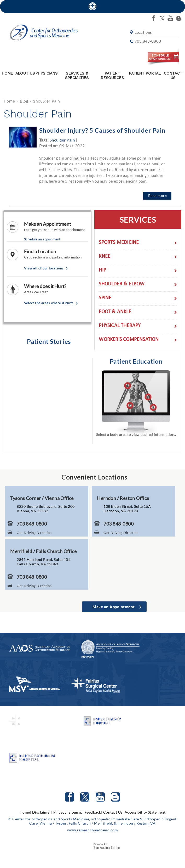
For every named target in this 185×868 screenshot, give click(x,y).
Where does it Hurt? (45, 286)
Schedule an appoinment (42, 239)
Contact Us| (114, 812)
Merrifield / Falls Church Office (43, 551)
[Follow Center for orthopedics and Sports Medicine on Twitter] (85, 797)
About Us (25, 73)
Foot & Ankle (115, 312)
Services (138, 219)
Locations (143, 33)
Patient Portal (145, 73)
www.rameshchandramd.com (93, 830)
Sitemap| (76, 812)
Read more (158, 196)
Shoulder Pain (62, 140)
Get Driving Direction (34, 533)
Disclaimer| (42, 812)
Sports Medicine (119, 243)
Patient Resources (112, 75)
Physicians (47, 73)
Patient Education (136, 361)
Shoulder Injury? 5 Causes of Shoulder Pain (102, 130)
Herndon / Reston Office (123, 498)
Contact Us (173, 75)
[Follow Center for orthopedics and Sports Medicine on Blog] (179, 18)
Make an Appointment (48, 224)
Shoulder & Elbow (122, 284)
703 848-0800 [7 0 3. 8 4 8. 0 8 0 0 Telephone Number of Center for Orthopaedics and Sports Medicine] (32, 524)
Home (7, 73)
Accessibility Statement (145, 812)
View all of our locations (44, 268)
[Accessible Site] (92, 6)
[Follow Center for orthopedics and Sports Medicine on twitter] (162, 18)
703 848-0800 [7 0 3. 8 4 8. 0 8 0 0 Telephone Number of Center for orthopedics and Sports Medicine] (147, 41)
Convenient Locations (94, 477)
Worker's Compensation (129, 340)
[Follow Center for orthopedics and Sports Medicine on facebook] (154, 18)
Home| (25, 812)
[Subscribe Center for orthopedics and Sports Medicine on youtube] (170, 18)
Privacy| (60, 812)
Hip (102, 271)
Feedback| (94, 812)
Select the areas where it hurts (49, 303)
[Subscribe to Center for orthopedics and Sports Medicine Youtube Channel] (100, 797)
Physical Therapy (120, 326)
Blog (24, 101)
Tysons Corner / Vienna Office (42, 498)
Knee (105, 257)
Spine (105, 298)
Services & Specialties (77, 75)
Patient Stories (49, 341)
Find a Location (40, 251)
